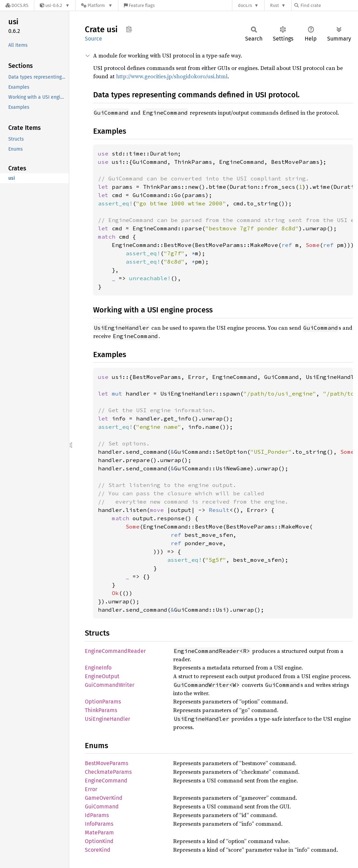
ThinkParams (101, 710)
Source (93, 39)
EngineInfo (98, 668)
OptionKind (99, 841)
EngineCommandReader (115, 651)
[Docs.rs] (17, 5)
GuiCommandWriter (110, 685)
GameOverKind (104, 798)
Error (91, 789)
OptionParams (103, 702)
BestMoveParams (106, 763)
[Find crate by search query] (329, 5)
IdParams (97, 815)
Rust (275, 5)
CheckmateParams (108, 772)
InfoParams (99, 824)
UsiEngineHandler (108, 719)
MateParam (99, 832)
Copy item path (129, 29)
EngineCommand (106, 781)
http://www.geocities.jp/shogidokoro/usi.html (172, 76)
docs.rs (245, 5)
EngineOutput (102, 676)
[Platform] (97, 5)
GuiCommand (102, 807)
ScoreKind (98, 850)
